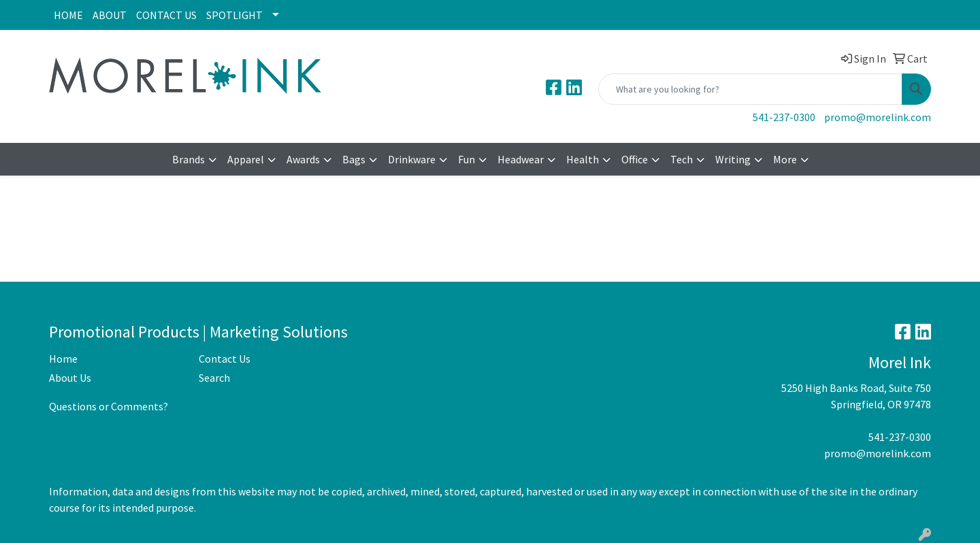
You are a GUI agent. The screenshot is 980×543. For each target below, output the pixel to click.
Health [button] (583, 159)
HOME (68, 15)
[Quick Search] (750, 89)
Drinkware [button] (412, 159)
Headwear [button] (521, 159)
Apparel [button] (246, 159)
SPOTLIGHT (234, 15)
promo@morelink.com (878, 117)
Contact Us (225, 359)
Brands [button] (189, 159)
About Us (70, 378)
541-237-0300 (784, 117)
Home (63, 359)
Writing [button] (733, 159)
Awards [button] (303, 159)
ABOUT (110, 15)
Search (214, 378)
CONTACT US (166, 15)
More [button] (785, 159)
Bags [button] (354, 159)
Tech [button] (682, 159)
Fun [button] (467, 159)
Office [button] (635, 159)
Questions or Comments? (109, 406)
